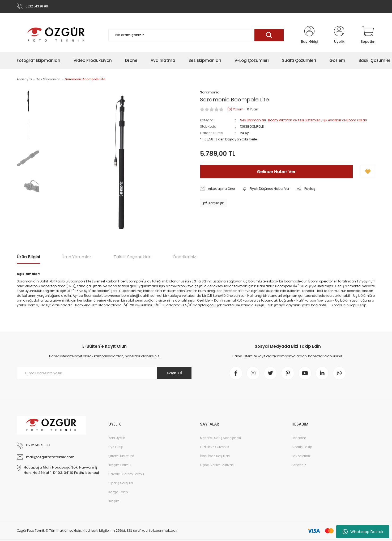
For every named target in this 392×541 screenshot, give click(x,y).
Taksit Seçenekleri (133, 257)
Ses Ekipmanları (253, 120)
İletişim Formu (120, 465)
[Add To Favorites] (368, 172)
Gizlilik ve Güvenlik (214, 447)
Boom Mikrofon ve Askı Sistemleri (294, 120)
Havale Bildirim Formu (126, 474)
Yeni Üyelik (117, 438)
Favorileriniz (301, 456)
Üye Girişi (116, 447)
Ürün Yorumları (77, 257)
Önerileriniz (184, 257)
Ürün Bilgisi (28, 257)
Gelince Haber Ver (276, 172)
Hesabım (299, 438)
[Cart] (368, 35)
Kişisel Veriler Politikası (217, 465)
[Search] (196, 35)
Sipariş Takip (302, 447)
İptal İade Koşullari (215, 456)
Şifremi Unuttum (121, 456)
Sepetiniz (299, 465)
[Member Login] (309, 35)
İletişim (114, 501)
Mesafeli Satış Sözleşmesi (220, 438)
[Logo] (56, 35)
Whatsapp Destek (363, 532)
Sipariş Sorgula (121, 483)
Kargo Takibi (118, 492)
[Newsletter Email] (104, 373)
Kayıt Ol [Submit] (174, 373)
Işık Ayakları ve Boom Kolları (345, 120)
